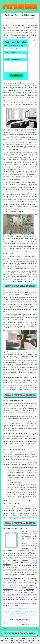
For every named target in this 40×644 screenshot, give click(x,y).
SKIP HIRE (15, 594)
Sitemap (4, 628)
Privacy (36, 628)
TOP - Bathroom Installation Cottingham (16, 604)
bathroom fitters (28, 405)
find (8, 507)
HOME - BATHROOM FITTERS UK (20, 620)
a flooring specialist (28, 596)
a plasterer (30, 589)
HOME (17, 12)
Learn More (22, 643)
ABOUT (25, 12)
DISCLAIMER (35, 12)
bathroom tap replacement (23, 566)
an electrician (8, 589)
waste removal (29, 592)
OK (31, 643)
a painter (32, 586)
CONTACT (30, 12)
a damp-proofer (17, 591)
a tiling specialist (18, 598)
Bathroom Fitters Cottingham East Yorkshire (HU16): (20, 22)
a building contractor (19, 587)
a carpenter (14, 586)
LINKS (21, 12)
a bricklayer (23, 599)
